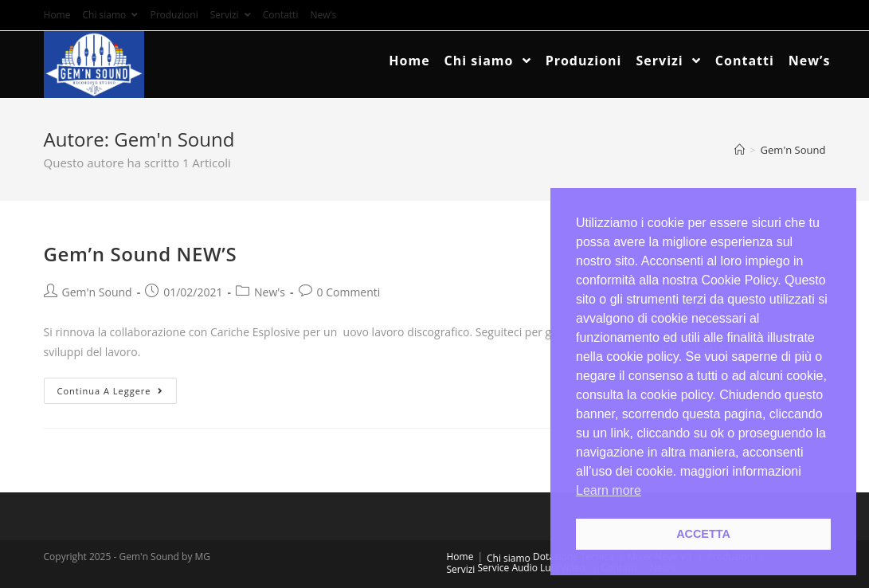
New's (270, 292)
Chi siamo (110, 15)
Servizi (231, 15)
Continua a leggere (110, 391)
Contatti (281, 15)
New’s (323, 15)
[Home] (740, 150)
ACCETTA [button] (703, 534)
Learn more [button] (609, 490)
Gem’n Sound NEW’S (141, 254)
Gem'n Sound (97, 292)
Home (57, 15)
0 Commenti (349, 292)
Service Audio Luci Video (532, 568)
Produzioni (174, 15)
